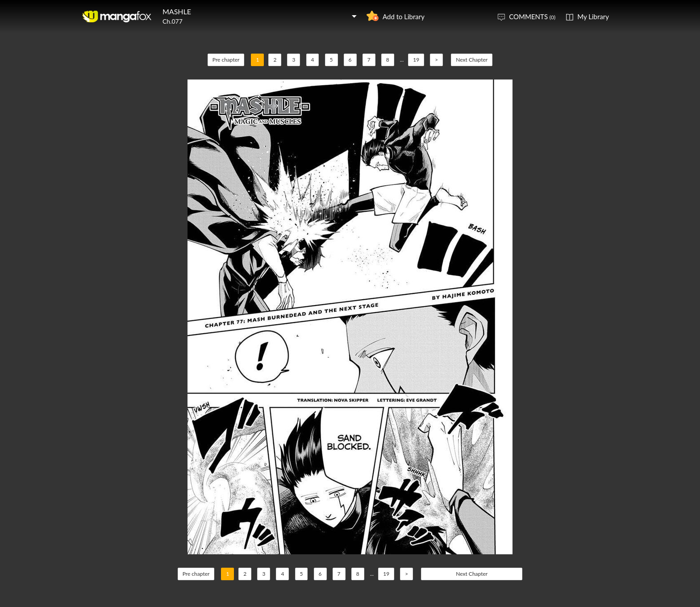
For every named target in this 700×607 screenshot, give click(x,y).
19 (416, 60)
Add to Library (404, 17)
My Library (593, 17)
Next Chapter (472, 60)
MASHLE (177, 11)
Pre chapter (226, 60)
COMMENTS (532, 17)
